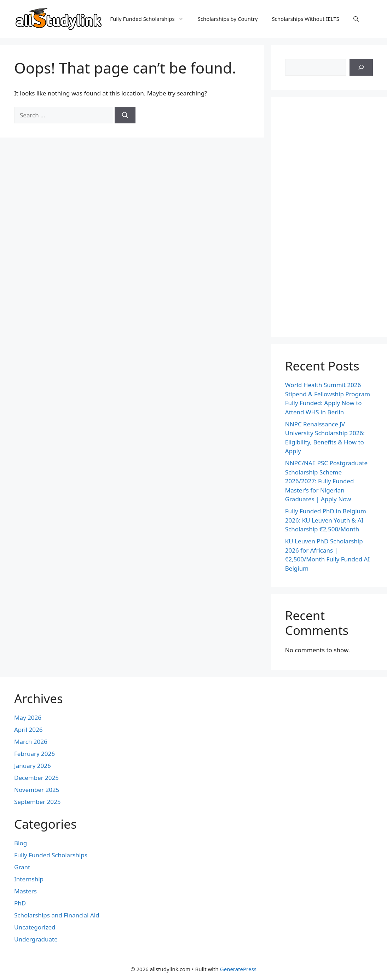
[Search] (125, 115)
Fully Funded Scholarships (150, 19)
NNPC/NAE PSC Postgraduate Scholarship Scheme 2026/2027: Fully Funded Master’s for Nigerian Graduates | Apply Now (326, 481)
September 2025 (37, 802)
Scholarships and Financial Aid (57, 915)
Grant (22, 867)
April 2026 (28, 730)
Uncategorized (35, 927)
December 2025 (36, 778)
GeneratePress (238, 969)
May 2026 (28, 717)
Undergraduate (36, 939)
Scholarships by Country (228, 19)
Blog (21, 843)
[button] (356, 19)
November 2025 (37, 790)
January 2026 (33, 766)
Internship (29, 879)
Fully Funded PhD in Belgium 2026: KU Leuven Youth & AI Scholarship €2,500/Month (326, 520)
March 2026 (31, 742)
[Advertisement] (329, 217)
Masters (25, 891)
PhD (20, 903)
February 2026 (34, 754)
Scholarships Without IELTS (305, 19)
